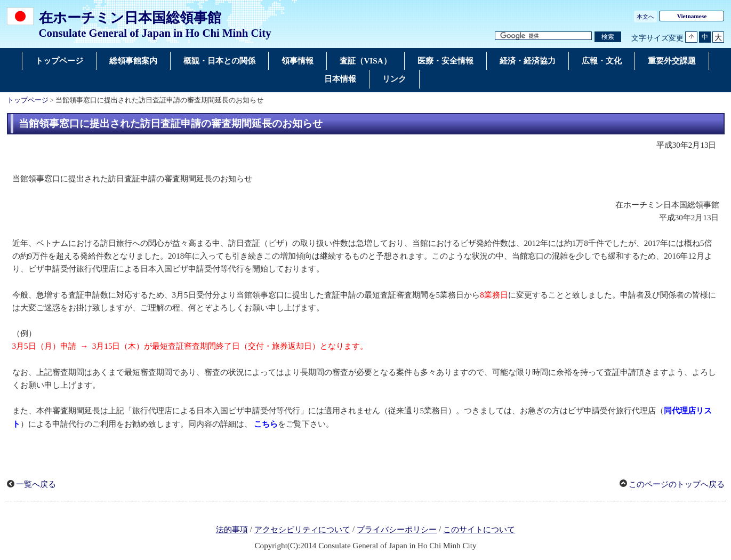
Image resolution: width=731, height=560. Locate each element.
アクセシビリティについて (302, 530)
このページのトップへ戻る (677, 484)
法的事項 (232, 530)
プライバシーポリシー (397, 530)
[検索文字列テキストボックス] (543, 36)
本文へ (645, 17)
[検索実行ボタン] (608, 37)
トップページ (28, 100)
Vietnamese (692, 16)
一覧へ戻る (36, 484)
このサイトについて (479, 530)
